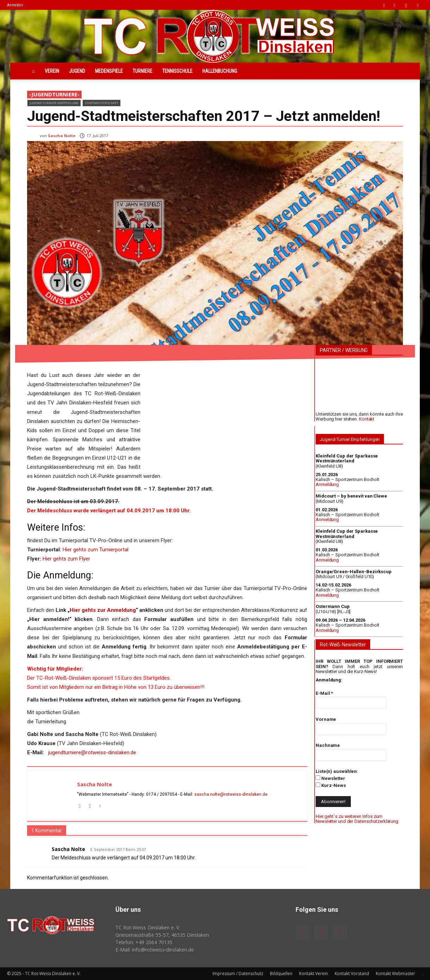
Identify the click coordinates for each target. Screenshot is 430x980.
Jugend (77, 71)
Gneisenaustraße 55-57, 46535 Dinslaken (162, 935)
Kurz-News (331, 785)
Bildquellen (281, 973)
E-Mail (324, 693)
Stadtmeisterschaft (102, 103)
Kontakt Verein (314, 973)
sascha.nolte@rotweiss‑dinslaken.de (231, 794)
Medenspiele (109, 71)
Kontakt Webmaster (396, 973)
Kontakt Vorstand (352, 973)
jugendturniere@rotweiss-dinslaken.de (92, 752)
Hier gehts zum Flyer (66, 559)
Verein (52, 71)
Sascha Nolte (62, 136)
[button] (384, 5)
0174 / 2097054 (162, 794)
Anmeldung (327, 484)
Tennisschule (177, 71)
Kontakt (367, 419)
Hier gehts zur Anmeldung (103, 610)
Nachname (328, 745)
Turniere (143, 71)
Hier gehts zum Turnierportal (96, 550)
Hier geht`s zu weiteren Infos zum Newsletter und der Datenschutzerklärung (357, 819)
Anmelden (15, 5)
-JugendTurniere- (54, 95)
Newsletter (330, 778)
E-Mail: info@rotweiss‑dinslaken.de (155, 950)
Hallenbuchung (220, 71)
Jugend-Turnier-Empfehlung (54, 103)
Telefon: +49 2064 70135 (144, 942)
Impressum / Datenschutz (238, 973)
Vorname (326, 719)
